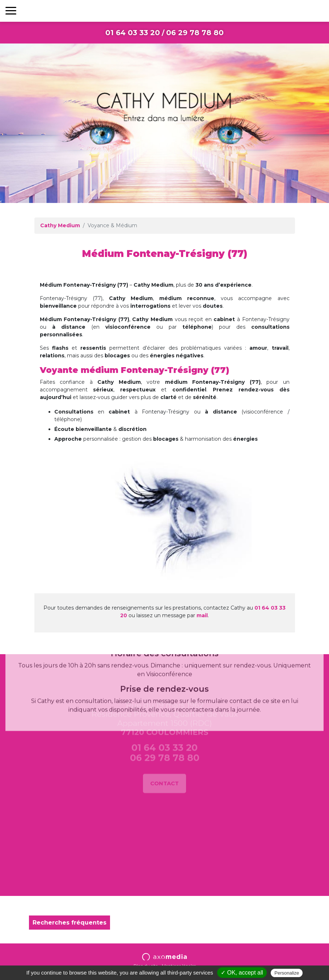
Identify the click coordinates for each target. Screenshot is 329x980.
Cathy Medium (60, 225)
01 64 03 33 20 (133, 33)
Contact (164, 758)
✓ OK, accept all (242, 973)
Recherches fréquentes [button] (69, 923)
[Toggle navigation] (11, 11)
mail (202, 615)
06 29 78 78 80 (195, 33)
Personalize (287, 973)
